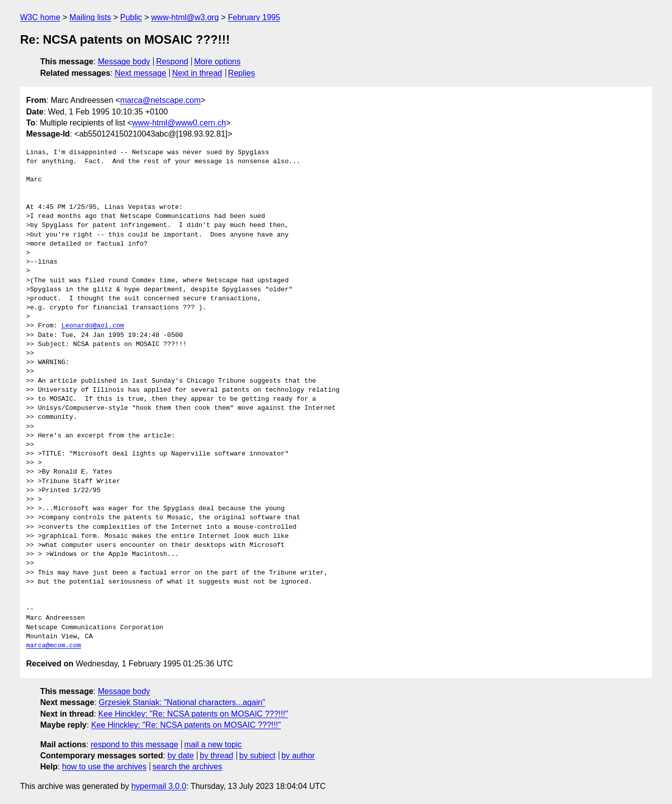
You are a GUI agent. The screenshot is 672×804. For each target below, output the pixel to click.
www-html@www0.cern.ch (179, 123)
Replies (241, 73)
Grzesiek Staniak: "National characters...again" (182, 702)
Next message (141, 73)
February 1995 (254, 17)
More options (218, 62)
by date (180, 756)
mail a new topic (213, 744)
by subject (257, 756)
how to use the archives (104, 767)
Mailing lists (90, 17)
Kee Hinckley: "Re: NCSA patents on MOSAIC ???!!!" (193, 714)
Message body (124, 62)
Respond (172, 62)
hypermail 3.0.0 (158, 786)
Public (131, 17)
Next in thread (197, 73)
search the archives (188, 767)
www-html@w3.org (185, 17)
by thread (217, 756)
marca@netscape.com (160, 100)
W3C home (40, 17)
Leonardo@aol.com (93, 326)
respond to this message (134, 744)
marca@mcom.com (53, 646)
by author (298, 756)
